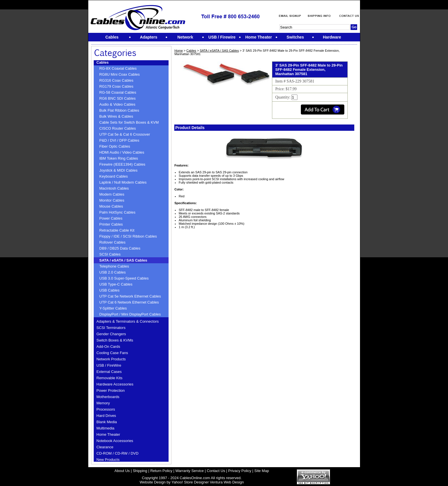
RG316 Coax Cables (116, 80)
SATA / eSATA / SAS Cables (123, 260)
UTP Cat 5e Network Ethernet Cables (130, 296)
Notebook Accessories (115, 441)
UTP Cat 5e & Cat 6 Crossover (125, 134)
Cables (103, 62)
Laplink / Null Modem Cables (123, 182)
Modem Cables (112, 194)
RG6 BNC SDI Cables (118, 98)
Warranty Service (190, 471)
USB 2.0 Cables (113, 272)
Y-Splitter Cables (113, 308)
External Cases (109, 372)
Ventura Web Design (227, 482)
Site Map (262, 471)
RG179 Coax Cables (116, 86)
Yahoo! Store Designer (190, 482)
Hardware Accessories (115, 384)
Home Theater (108, 434)
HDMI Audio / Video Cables (122, 152)
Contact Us (216, 471)
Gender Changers (111, 334)
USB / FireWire (109, 365)
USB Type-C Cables (116, 284)
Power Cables (111, 218)
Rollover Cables (113, 242)
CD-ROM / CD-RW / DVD (118, 453)
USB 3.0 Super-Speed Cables (124, 278)
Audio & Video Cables (117, 104)
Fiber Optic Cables (115, 146)
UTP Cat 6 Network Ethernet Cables (129, 302)
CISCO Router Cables (118, 128)
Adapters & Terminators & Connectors (128, 321)
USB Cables (110, 290)
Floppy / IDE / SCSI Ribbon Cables (128, 236)
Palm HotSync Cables (117, 212)
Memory (103, 403)
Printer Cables (111, 224)
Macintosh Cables (114, 188)
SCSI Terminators (111, 328)
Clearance (105, 447)
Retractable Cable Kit (117, 230)
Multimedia (106, 428)
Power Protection (111, 390)
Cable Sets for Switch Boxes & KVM (129, 122)
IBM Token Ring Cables (119, 158)
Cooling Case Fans (112, 353)
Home (178, 51)
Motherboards (108, 397)
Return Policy (161, 471)
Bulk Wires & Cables (116, 116)
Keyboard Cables (114, 176)
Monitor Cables (112, 200)
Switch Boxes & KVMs (115, 340)
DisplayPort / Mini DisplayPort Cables (130, 314)
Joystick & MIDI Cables (119, 170)
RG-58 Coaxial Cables (118, 92)
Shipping (140, 471)
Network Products (111, 359)
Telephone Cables (114, 266)
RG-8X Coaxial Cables (118, 68)
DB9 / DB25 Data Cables (120, 248)
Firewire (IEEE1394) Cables (122, 164)
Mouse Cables (111, 206)
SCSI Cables (110, 254)
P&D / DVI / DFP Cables (119, 140)
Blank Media (107, 422)
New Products (108, 460)
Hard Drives (106, 416)
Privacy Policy (240, 471)
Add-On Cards (108, 347)
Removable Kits (110, 378)
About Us (122, 471)
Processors (106, 409)
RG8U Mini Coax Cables (120, 74)
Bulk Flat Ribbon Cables (119, 110)
